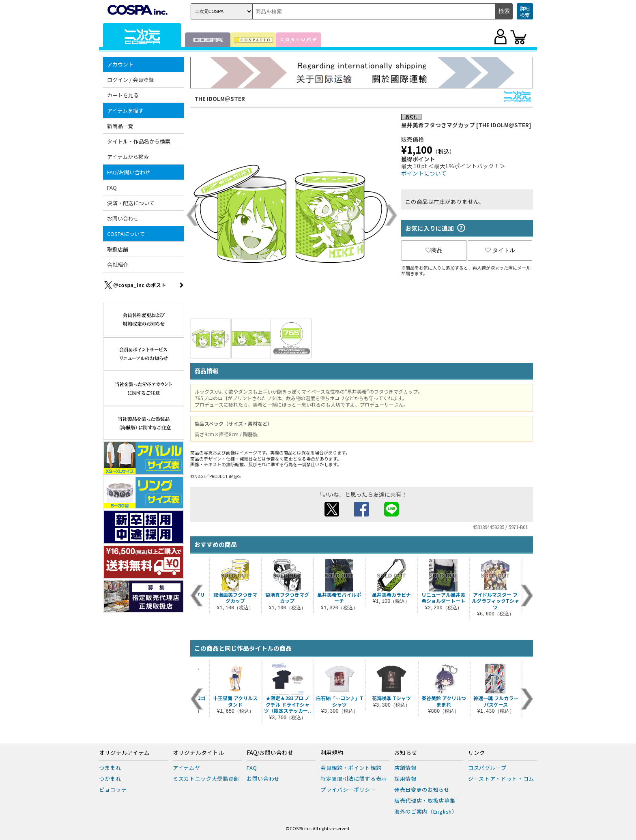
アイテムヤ (186, 768)
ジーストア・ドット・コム (501, 779)
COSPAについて (126, 234)
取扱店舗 (118, 249)
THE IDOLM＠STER (220, 99)
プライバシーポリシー (348, 790)
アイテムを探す (125, 110)
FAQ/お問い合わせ (129, 172)
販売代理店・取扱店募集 (425, 800)
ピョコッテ (113, 790)
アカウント (120, 64)
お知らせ (406, 753)
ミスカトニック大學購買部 (206, 779)
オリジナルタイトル (198, 753)
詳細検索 (525, 12)
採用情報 (405, 779)
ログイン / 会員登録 (130, 80)
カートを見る (123, 95)
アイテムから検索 (128, 157)
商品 (434, 250)
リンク (477, 753)
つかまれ (110, 779)
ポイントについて (424, 173)
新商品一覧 (120, 126)
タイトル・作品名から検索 (139, 141)
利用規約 (332, 753)
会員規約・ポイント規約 (351, 768)
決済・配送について (131, 203)
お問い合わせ (123, 218)
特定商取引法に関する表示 (354, 779)
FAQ (112, 187)
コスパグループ (487, 768)
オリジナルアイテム (124, 753)
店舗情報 (405, 768)
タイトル (500, 250)
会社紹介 (118, 265)
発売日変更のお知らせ (422, 790)
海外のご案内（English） (426, 811)
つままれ (110, 768)
